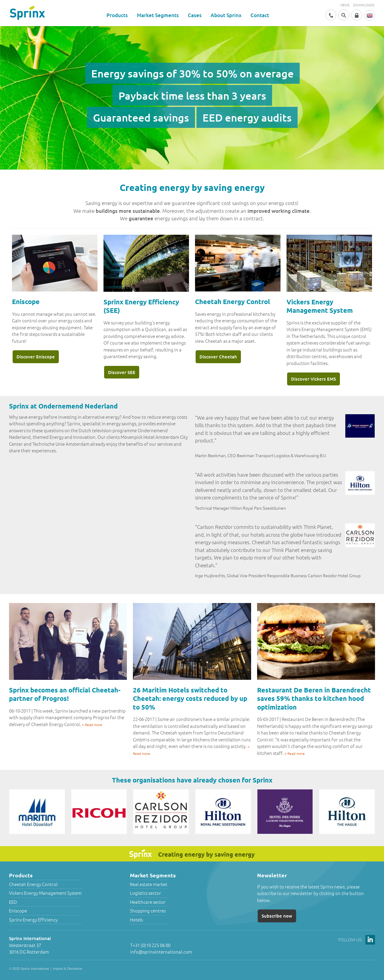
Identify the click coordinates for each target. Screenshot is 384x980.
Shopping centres (148, 911)
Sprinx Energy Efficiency (33, 920)
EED (13, 902)
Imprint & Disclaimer (67, 969)
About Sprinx (226, 15)
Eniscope (18, 911)
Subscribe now (277, 916)
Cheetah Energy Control (33, 884)
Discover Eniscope (36, 357)
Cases (195, 15)
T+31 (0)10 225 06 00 (150, 945)
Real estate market (149, 884)
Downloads (364, 5)
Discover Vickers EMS (313, 379)
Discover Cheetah (218, 357)
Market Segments (158, 15)
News (345, 5)
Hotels (136, 920)
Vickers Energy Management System (45, 893)
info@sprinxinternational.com (161, 952)
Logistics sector (145, 893)
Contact (260, 15)
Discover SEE (122, 372)
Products (117, 15)
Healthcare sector (148, 902)
